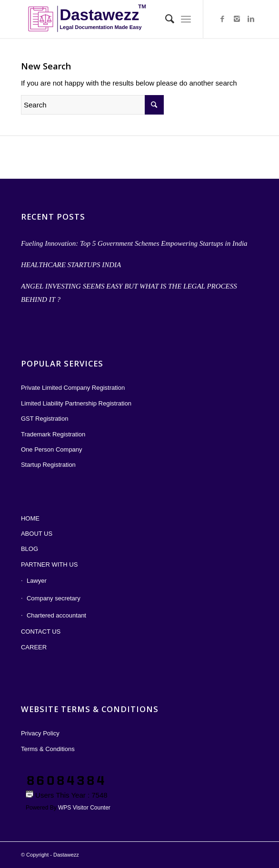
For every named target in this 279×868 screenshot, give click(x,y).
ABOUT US (37, 534)
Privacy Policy (40, 733)
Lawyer (37, 581)
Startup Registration (48, 465)
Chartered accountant (56, 615)
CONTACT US (41, 632)
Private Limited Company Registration (73, 388)
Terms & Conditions (48, 749)
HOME (30, 518)
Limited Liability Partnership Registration (76, 403)
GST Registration (45, 419)
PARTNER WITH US (49, 564)
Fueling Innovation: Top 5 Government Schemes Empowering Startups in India (134, 243)
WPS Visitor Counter (84, 808)
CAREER (34, 647)
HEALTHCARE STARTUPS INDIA (71, 265)
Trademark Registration (53, 434)
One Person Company (52, 449)
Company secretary (54, 598)
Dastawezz (66, 855)
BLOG (30, 549)
